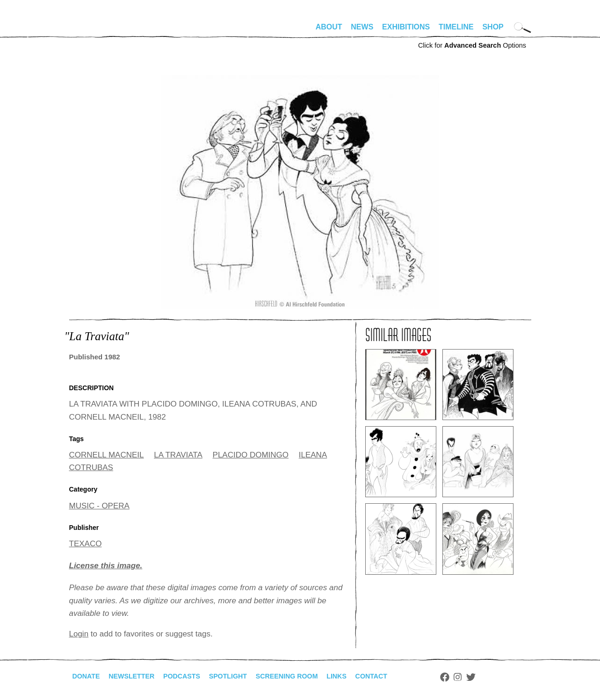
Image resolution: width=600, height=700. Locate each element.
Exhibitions (406, 27)
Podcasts (193, 676)
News (362, 27)
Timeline (456, 27)
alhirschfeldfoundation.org (97, 31)
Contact (402, 676)
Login (79, 634)
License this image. (106, 566)
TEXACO (86, 544)
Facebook (477, 677)
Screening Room (309, 676)
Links (364, 676)
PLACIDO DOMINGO (251, 455)
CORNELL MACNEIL (107, 455)
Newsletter (138, 676)
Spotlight (244, 676)
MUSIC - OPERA (99, 506)
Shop (493, 27)
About (329, 27)
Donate (88, 676)
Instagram (491, 677)
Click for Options (472, 45)
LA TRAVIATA (178, 455)
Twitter (504, 677)
